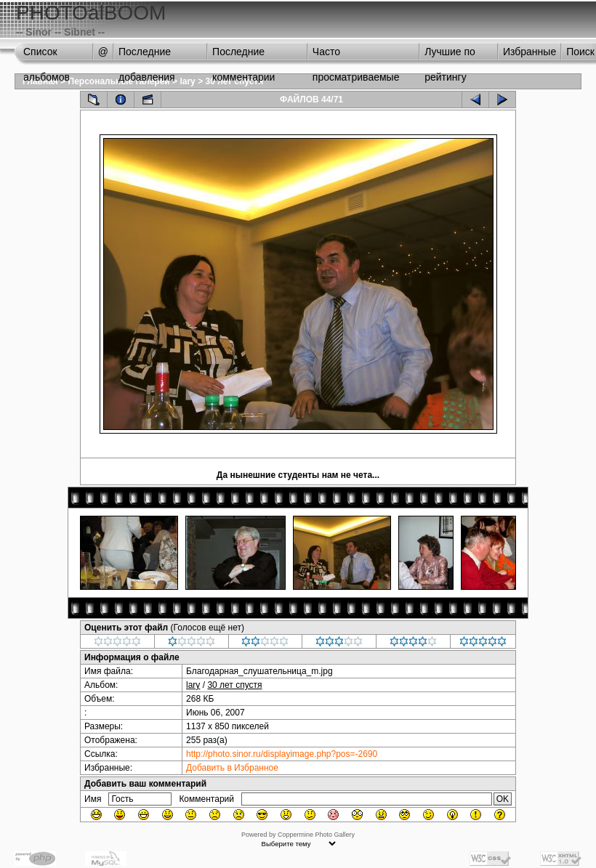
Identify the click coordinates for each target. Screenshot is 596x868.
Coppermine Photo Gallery (316, 835)
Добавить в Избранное (232, 768)
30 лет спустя (234, 685)
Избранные (529, 52)
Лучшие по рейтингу (450, 55)
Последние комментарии (243, 55)
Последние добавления (147, 55)
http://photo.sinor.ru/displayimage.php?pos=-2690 (282, 754)
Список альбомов (47, 55)
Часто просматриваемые (356, 55)
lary (187, 81)
